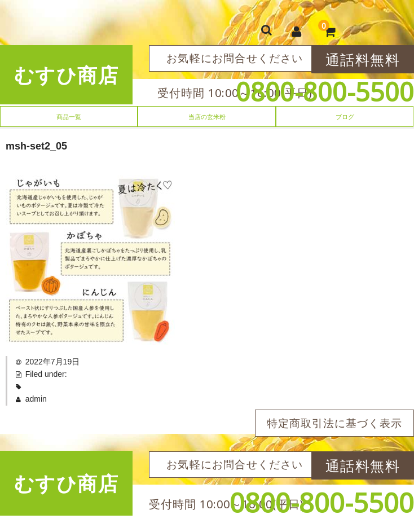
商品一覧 (69, 116)
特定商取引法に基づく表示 (334, 423)
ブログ (345, 116)
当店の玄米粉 (207, 116)
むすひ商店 (67, 75)
